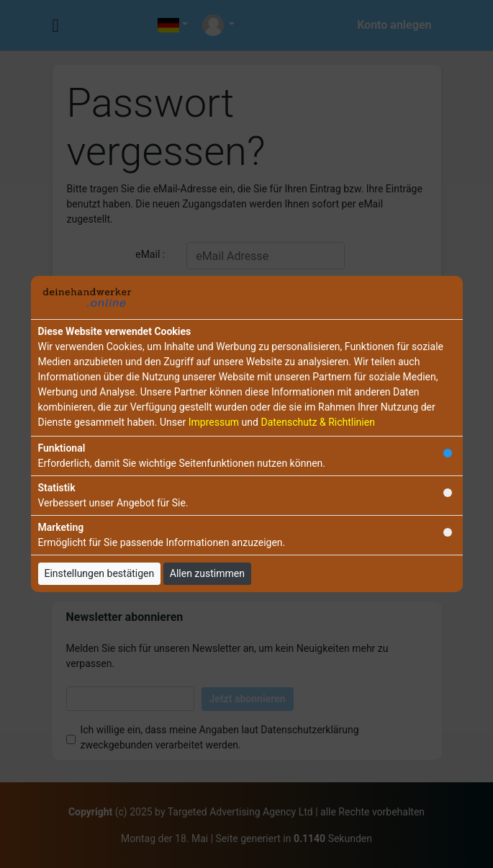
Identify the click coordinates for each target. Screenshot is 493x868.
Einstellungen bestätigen (100, 573)
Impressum (214, 422)
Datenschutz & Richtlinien (317, 422)
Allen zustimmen (207, 573)
